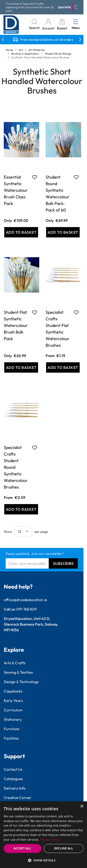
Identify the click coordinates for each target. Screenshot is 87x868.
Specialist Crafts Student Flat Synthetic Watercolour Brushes (58, 329)
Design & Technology (21, 682)
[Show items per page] (23, 531)
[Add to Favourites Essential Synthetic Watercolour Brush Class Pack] (35, 177)
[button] (43, 860)
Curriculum (13, 710)
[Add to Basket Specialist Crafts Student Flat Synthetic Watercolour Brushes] (63, 367)
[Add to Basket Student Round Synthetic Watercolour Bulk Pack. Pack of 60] (63, 232)
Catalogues (13, 779)
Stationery (13, 719)
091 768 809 (26, 609)
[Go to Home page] (11, 25)
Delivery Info (15, 788)
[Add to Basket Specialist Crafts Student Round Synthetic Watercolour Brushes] (21, 509)
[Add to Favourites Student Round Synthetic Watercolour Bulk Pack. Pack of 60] (76, 177)
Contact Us (13, 769)
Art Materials (37, 50)
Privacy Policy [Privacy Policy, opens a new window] (50, 840)
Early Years (13, 701)
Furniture (12, 729)
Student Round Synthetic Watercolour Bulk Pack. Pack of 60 (58, 194)
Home (9, 50)
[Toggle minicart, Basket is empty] (62, 25)
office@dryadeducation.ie (26, 600)
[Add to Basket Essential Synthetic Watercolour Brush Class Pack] (21, 232)
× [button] (82, 806)
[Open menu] (76, 22)
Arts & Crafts (15, 663)
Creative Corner (18, 798)
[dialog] (43, 835)
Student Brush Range (58, 54)
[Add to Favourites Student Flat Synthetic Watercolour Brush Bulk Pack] (35, 312)
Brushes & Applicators (25, 54)
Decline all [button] (64, 848)
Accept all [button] (22, 848)
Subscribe (63, 563)
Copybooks (13, 691)
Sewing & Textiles (18, 672)
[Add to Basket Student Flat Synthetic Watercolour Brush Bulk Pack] (21, 367)
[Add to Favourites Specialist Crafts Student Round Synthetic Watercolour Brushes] (35, 448)
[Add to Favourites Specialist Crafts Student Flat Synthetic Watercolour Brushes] (76, 312)
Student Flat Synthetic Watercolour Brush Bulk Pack (16, 325)
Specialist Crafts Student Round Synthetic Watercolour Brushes (16, 467)
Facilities (11, 738)
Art (21, 50)
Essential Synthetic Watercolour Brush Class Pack (16, 190)
